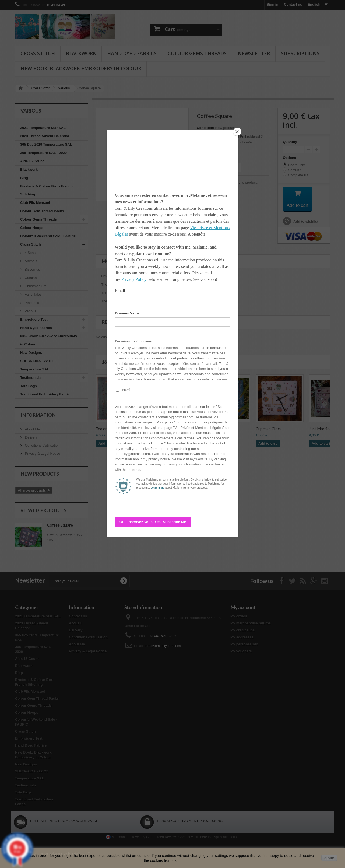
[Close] (237, 132)
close (329, 858)
